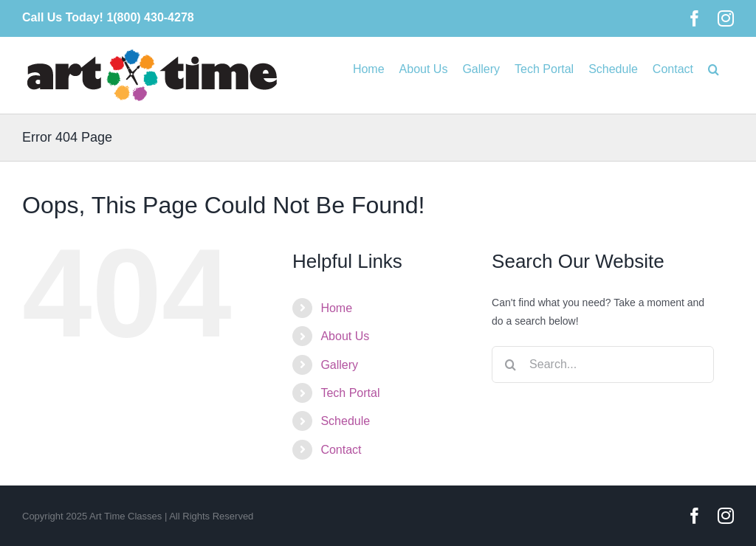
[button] (714, 68)
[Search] (510, 364)
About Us (345, 336)
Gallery (339, 365)
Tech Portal (350, 393)
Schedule (345, 421)
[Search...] (603, 364)
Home (336, 308)
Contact (341, 450)
